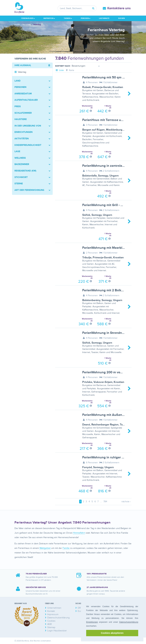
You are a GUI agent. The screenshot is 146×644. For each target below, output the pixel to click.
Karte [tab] (70, 70)
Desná (86, 425)
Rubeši (86, 87)
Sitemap (51, 627)
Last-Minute (104, 18)
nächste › (126, 502)
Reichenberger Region (105, 425)
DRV (80, 608)
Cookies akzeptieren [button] (112, 633)
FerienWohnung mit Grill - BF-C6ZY (108, 205)
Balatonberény (91, 300)
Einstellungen (92, 622)
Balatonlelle (90, 176)
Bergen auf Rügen (93, 130)
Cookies (51, 621)
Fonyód (87, 467)
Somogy (103, 176)
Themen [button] (68, 18)
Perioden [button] (86, 18)
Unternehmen (54, 608)
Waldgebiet (45, 548)
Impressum (53, 614)
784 (105, 502)
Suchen (121, 18)
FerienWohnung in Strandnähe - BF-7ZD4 (113, 333)
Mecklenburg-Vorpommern (123, 130)
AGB (50, 624)
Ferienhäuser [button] (28, 18)
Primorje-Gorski (102, 87)
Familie (66, 548)
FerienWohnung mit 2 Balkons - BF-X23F (112, 290)
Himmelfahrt (79, 533)
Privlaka (87, 382)
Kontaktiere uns (119, 8)
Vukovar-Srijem (103, 382)
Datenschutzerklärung (129, 622)
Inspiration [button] (49, 18)
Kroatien (118, 87)
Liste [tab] (59, 70)
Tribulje (87, 258)
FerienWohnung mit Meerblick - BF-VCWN (113, 248)
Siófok (86, 215)
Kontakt (51, 611)
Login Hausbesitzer (57, 631)
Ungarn (114, 176)
